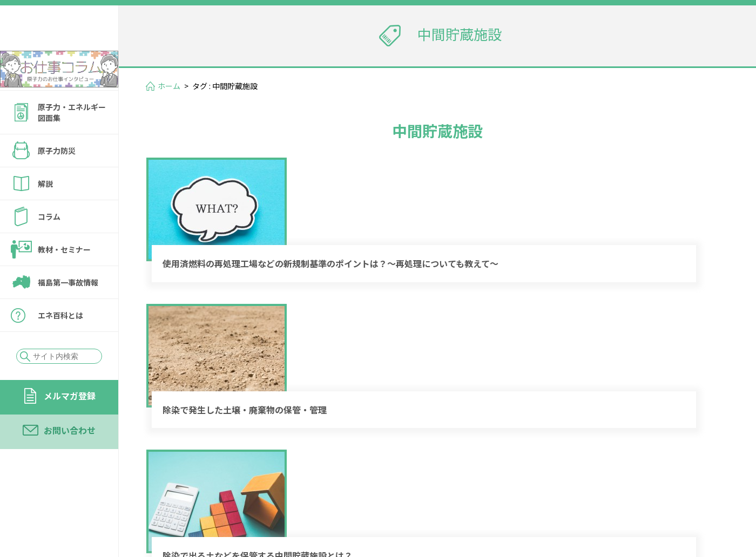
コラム (49, 246)
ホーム (169, 86)
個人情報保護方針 (549, 500)
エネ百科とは (60, 344)
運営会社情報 (692, 485)
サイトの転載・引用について (658, 500)
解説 (45, 213)
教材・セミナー (64, 278)
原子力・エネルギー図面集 (72, 141)
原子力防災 (57, 180)
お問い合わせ (70, 459)
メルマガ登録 (70, 425)
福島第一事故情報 (68, 311)
